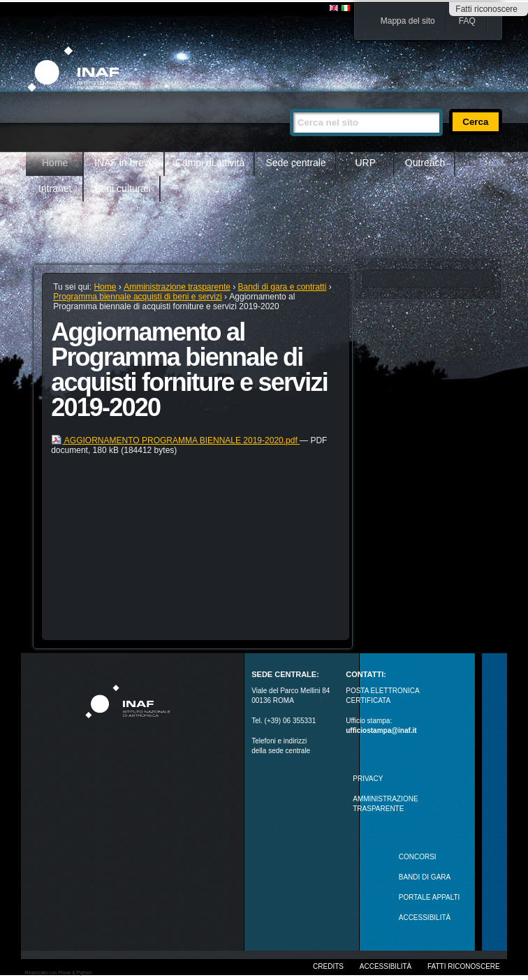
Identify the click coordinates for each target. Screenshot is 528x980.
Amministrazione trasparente (177, 287)
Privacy (368, 779)
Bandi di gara (425, 877)
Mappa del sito (408, 21)
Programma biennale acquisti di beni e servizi (137, 297)
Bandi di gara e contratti (283, 287)
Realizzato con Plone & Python (58, 973)
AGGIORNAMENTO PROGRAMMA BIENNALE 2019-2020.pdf (175, 440)
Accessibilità (386, 966)
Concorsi (418, 857)
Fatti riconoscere (486, 9)
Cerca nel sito (289, 103)
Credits (328, 966)
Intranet (55, 188)
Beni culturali (122, 188)
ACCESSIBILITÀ (425, 918)
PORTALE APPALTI (430, 897)
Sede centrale (295, 163)
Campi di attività (210, 163)
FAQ (467, 21)
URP (366, 163)
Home (55, 163)
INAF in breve (124, 163)
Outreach (425, 163)
